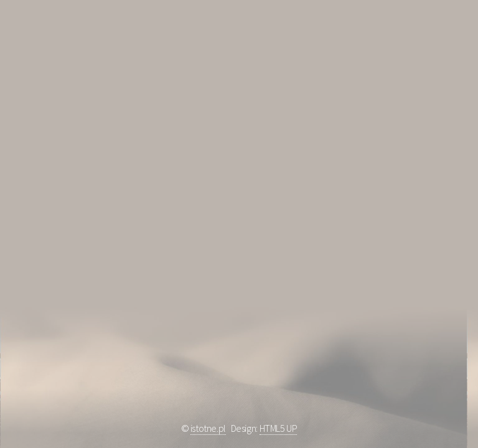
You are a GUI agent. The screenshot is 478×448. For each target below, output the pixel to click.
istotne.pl (208, 428)
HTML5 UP (279, 428)
